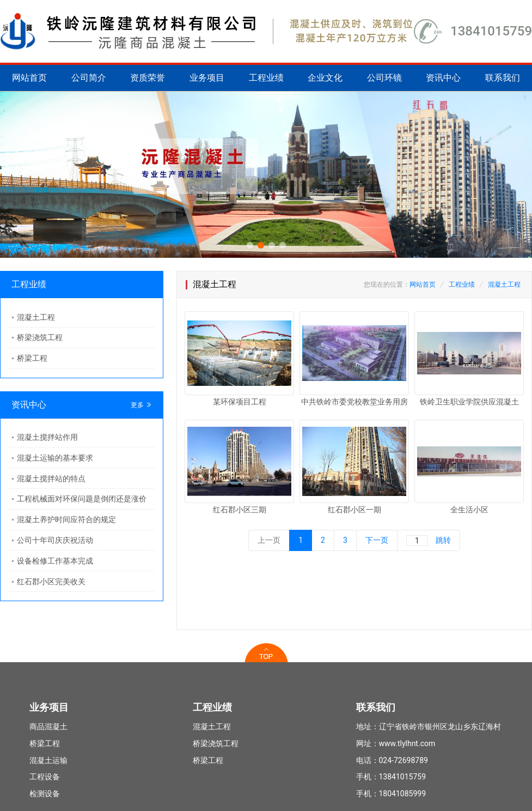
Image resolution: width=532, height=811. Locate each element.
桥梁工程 (32, 358)
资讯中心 (443, 78)
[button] (250, 245)
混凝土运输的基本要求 (55, 458)
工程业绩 (266, 78)
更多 (141, 405)
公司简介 (89, 78)
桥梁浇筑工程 (40, 337)
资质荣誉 (148, 78)
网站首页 (29, 78)
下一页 (377, 540)
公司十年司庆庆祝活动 (55, 540)
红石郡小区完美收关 (51, 582)
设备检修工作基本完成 (55, 561)
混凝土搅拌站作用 (47, 437)
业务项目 (207, 78)
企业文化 (325, 78)
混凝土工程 (36, 317)
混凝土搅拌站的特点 (51, 479)
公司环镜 (384, 78)
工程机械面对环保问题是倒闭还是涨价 (82, 499)
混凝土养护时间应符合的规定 (66, 519)
